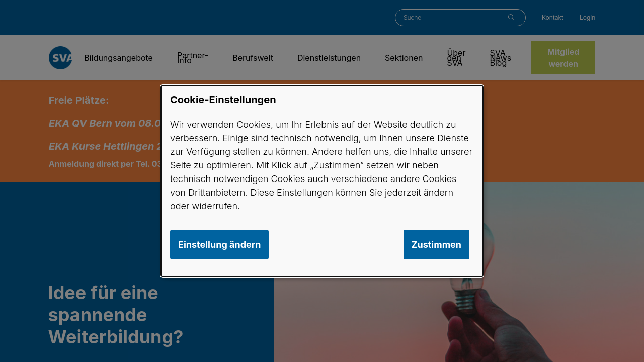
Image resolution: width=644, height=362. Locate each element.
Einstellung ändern (219, 245)
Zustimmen (437, 245)
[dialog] (322, 181)
